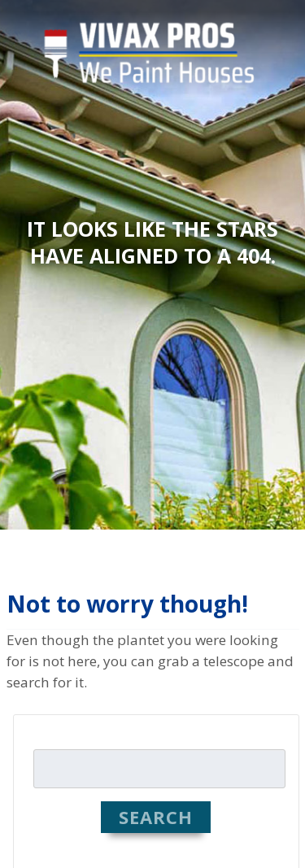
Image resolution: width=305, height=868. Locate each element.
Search (156, 817)
